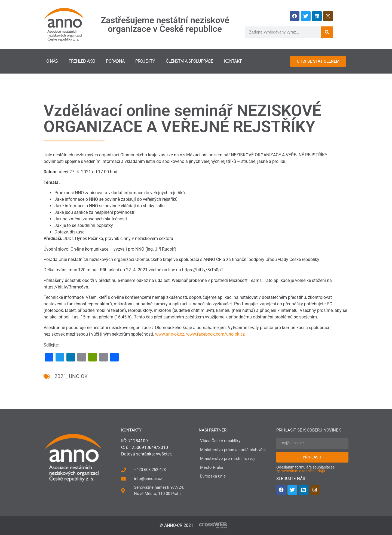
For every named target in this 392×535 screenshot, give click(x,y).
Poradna (115, 61)
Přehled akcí (82, 61)
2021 (60, 376)
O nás (52, 61)
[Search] (327, 32)
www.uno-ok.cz (170, 334)
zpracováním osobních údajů (301, 471)
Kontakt (233, 61)
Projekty (145, 61)
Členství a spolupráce (189, 61)
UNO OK (78, 376)
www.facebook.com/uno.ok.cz (215, 334)
